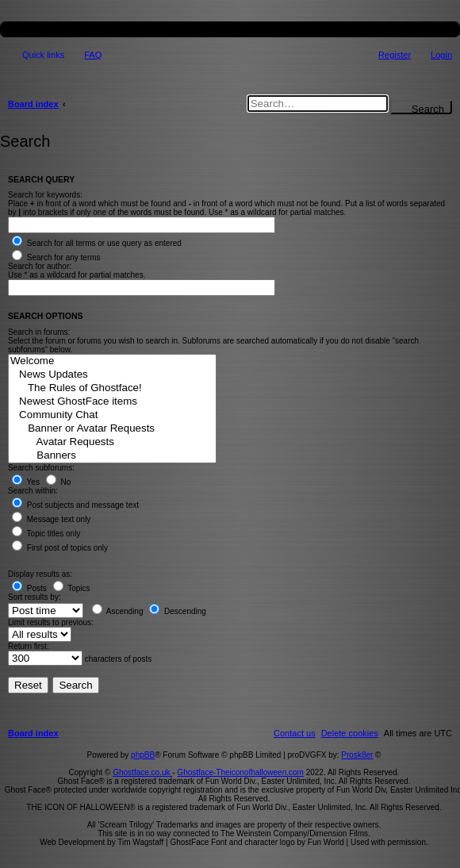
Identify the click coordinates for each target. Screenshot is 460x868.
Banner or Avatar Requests (112, 429)
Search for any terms (56, 257)
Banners (112, 456)
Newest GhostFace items (112, 402)
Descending (178, 611)
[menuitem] (350, 733)
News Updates (112, 375)
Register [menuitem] (395, 55)
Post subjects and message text (75, 505)
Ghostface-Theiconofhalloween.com (240, 772)
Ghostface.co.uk (142, 772)
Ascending (118, 611)
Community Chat (112, 415)
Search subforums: (41, 468)
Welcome (112, 361)
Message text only (51, 519)
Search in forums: (39, 332)
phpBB (143, 755)
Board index (33, 104)
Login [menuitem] (441, 55)
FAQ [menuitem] (93, 55)
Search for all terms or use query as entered (97, 243)
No (59, 482)
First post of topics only (60, 548)
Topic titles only (46, 534)
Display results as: (40, 574)
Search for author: (40, 266)
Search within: (33, 491)
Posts (29, 588)
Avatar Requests (112, 442)
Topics (72, 588)
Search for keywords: (45, 195)
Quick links (43, 55)
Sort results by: (34, 597)
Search (428, 109)
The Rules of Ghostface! (112, 388)
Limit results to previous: (51, 622)
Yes (26, 482)
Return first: (29, 646)
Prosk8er (357, 755)
